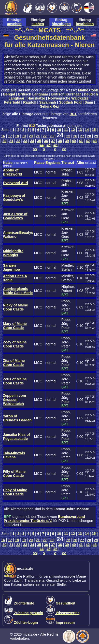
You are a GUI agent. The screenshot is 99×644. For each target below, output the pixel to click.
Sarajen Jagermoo (12, 267)
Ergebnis (53, 163)
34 (32, 141)
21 (38, 136)
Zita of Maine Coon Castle (14, 363)
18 (17, 136)
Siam (89, 102)
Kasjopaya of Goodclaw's (14, 198)
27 (82, 136)
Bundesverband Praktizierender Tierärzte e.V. (44, 519)
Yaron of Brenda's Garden (17, 418)
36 (46, 141)
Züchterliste (19, 603)
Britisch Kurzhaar (66, 94)
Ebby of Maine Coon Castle (15, 492)
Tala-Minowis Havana (14, 455)
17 (10, 136)
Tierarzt (68, 163)
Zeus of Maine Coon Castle (15, 381)
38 (60, 141)
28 (89, 136)
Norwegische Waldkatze (68, 98)
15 (94, 130)
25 (68, 136)
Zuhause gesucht (24, 613)
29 (96, 136)
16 (3, 136)
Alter (80, 163)
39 (67, 141)
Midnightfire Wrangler (13, 253)
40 (74, 141)
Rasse (39, 163)
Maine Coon (88, 90)
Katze (8, 163)
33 (25, 141)
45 (49, 145)
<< (35, 149)
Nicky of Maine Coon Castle (16, 307)
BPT (73, 114)
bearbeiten (85, 24)
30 (4, 141)
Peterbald (12, 102)
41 (81, 141)
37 (53, 141)
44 (42, 145)
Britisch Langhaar (33, 94)
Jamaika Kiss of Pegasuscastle (17, 437)
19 (24, 136)
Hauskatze (36, 98)
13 (80, 130)
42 (88, 141)
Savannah (48, 102)
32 (18, 141)
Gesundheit (61, 603)
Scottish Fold (70, 102)
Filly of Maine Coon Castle (14, 474)
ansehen (14, 24)
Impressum (60, 622)
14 (87, 130)
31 (11, 141)
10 (59, 130)
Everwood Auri (16, 183)
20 (31, 136)
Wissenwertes (63, 613)
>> (64, 149)
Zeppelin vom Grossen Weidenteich (15, 400)
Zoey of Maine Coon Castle (15, 344)
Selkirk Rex (50, 106)
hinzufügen (61, 24)
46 (55, 145)
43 (95, 141)
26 (75, 136)
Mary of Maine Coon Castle (15, 326)
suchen (38, 24)
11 (66, 130)
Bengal (9, 94)
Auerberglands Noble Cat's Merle (18, 291)
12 (73, 130)
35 (39, 141)
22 (45, 136)
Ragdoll (30, 102)
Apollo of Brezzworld (13, 172)
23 (52, 136)
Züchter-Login (21, 622)
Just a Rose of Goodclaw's (15, 216)
